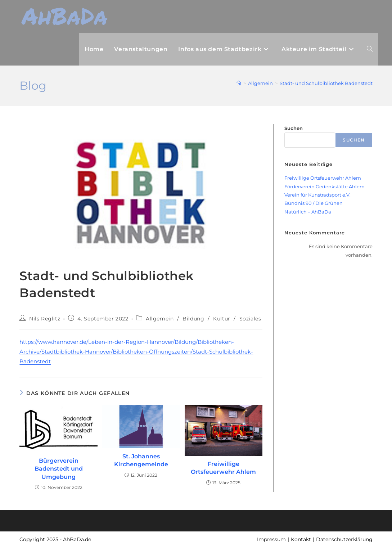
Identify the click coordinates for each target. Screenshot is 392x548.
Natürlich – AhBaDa (308, 212)
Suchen (294, 128)
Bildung (193, 319)
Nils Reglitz (45, 319)
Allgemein (160, 319)
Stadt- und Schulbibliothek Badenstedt (326, 83)
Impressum (271, 539)
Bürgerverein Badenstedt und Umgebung (59, 469)
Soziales (250, 319)
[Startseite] (239, 83)
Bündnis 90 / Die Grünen (314, 203)
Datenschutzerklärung (344, 539)
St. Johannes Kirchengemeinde (141, 460)
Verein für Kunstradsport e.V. (317, 195)
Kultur (222, 319)
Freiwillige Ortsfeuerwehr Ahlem (223, 468)
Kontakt (301, 539)
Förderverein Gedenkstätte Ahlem (325, 187)
